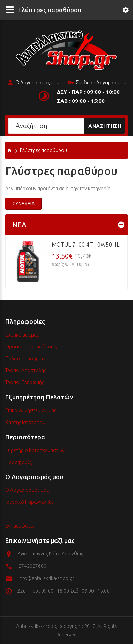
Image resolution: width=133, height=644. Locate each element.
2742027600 (32, 566)
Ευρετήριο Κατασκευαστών (35, 450)
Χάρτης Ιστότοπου (25, 422)
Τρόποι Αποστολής (26, 370)
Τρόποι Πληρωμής (25, 382)
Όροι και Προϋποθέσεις (31, 347)
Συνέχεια (23, 204)
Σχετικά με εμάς (22, 335)
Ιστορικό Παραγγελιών (29, 502)
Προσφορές (19, 462)
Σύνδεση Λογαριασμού (97, 83)
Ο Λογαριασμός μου (33, 83)
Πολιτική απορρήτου (27, 359)
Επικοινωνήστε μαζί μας (31, 410)
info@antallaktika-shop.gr (46, 578)
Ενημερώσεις (20, 526)
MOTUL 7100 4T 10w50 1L (86, 245)
